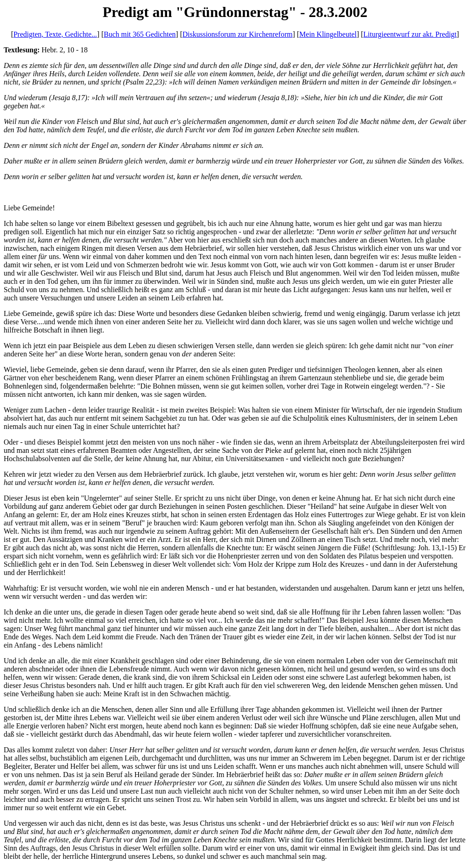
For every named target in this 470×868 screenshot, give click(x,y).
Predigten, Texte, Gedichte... (55, 34)
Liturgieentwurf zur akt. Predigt (410, 34)
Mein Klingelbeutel (328, 34)
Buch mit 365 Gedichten (140, 34)
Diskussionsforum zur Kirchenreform (237, 34)
